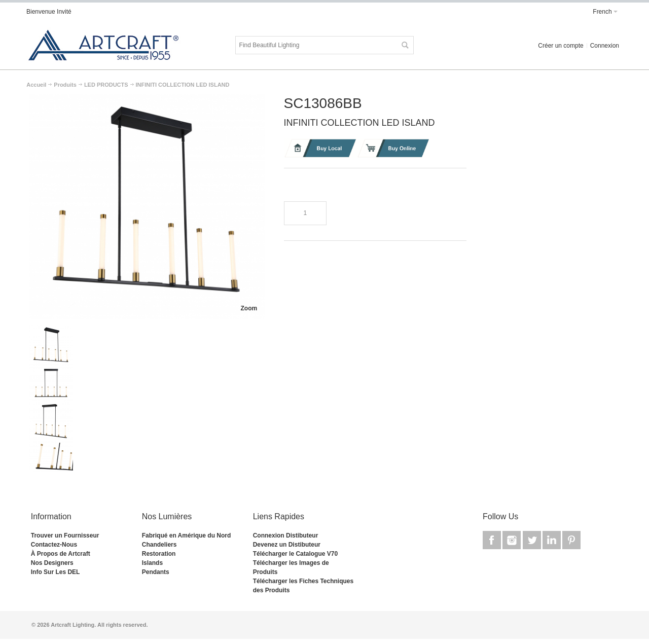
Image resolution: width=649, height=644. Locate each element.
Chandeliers (159, 545)
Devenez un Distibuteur (287, 545)
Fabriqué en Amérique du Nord (187, 535)
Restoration (159, 554)
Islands (152, 563)
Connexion (605, 46)
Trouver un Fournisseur (65, 535)
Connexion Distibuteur (286, 535)
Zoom (249, 308)
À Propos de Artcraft (61, 554)
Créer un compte (561, 46)
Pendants (156, 572)
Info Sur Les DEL (56, 572)
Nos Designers (52, 563)
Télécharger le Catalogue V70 (295, 554)
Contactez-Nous (54, 545)
